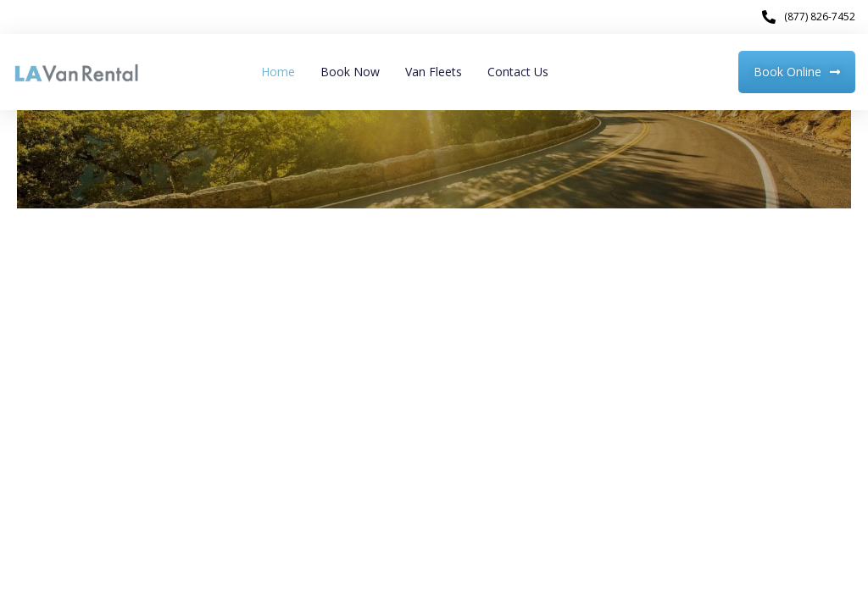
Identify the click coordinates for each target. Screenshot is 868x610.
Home (278, 72)
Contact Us (518, 72)
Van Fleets (434, 72)
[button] (797, 72)
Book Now (350, 72)
